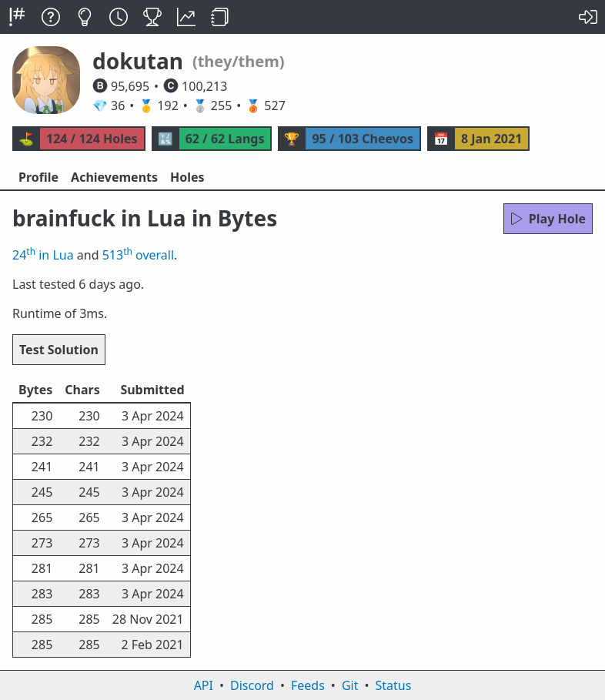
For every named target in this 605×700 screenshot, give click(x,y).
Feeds (308, 685)
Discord (252, 685)
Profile (38, 177)
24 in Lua (43, 255)
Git (350, 685)
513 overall (138, 255)
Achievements (114, 177)
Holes (187, 177)
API (204, 685)
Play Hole (548, 219)
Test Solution (59, 350)
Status (393, 685)
